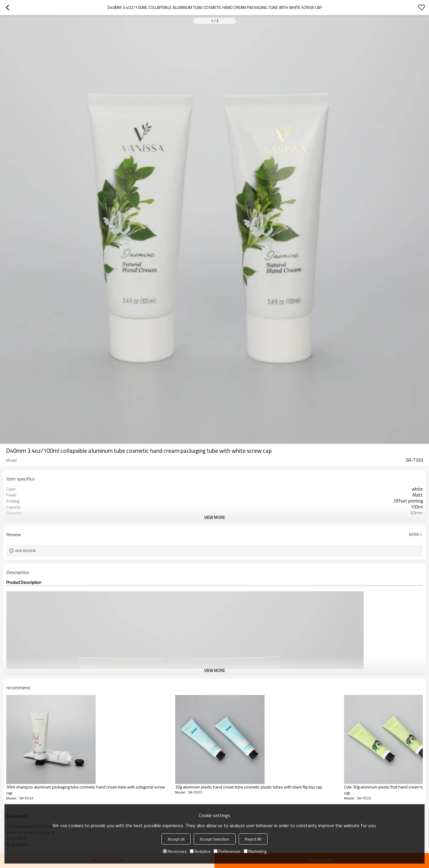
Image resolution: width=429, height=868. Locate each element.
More (414, 534)
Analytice (200, 851)
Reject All (253, 839)
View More (214, 517)
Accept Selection (215, 839)
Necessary (175, 851)
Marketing (255, 851)
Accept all (176, 839)
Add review (25, 551)
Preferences (227, 851)
